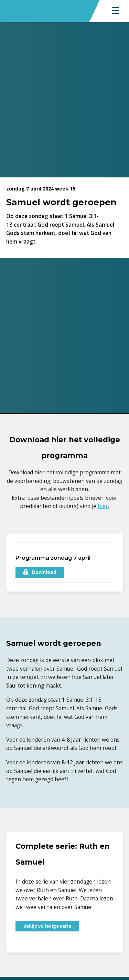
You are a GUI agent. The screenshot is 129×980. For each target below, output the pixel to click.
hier (103, 506)
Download (40, 572)
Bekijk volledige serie (47, 926)
